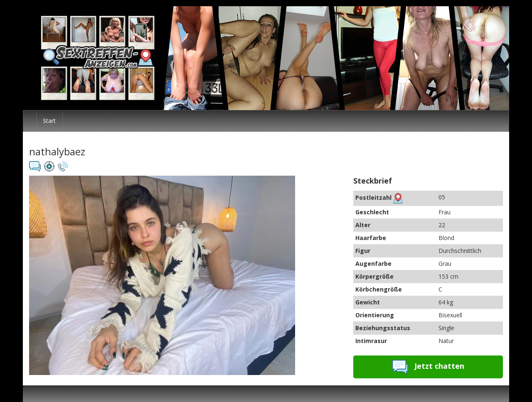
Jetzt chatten (428, 367)
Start (49, 121)
